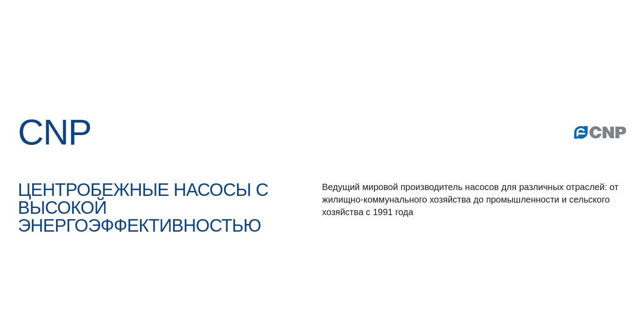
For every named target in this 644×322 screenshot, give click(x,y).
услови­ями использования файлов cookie (509, 235)
